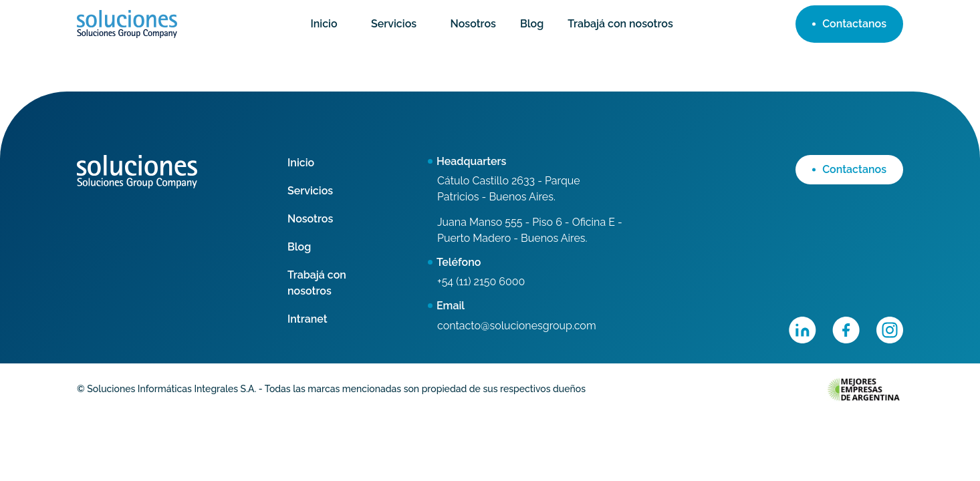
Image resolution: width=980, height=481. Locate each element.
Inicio (324, 24)
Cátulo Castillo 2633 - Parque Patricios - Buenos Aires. (509, 189)
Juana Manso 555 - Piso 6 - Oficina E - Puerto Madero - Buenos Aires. (530, 230)
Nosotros (473, 24)
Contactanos (849, 24)
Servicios (394, 24)
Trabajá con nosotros (620, 24)
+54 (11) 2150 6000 (481, 282)
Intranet (308, 319)
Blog (532, 24)
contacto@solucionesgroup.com (517, 326)
